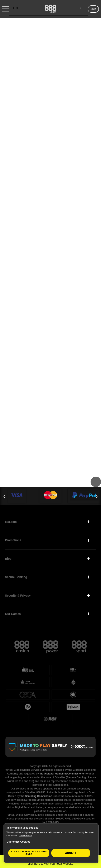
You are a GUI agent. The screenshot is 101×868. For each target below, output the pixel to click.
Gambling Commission (39, 796)
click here (34, 864)
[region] (51, 843)
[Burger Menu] (6, 9)
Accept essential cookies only (29, 853)
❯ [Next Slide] (97, 496)
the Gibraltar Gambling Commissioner (62, 774)
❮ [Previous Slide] (4, 496)
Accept (71, 853)
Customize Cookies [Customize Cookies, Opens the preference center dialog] (18, 842)
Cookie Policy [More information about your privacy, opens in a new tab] (25, 836)
